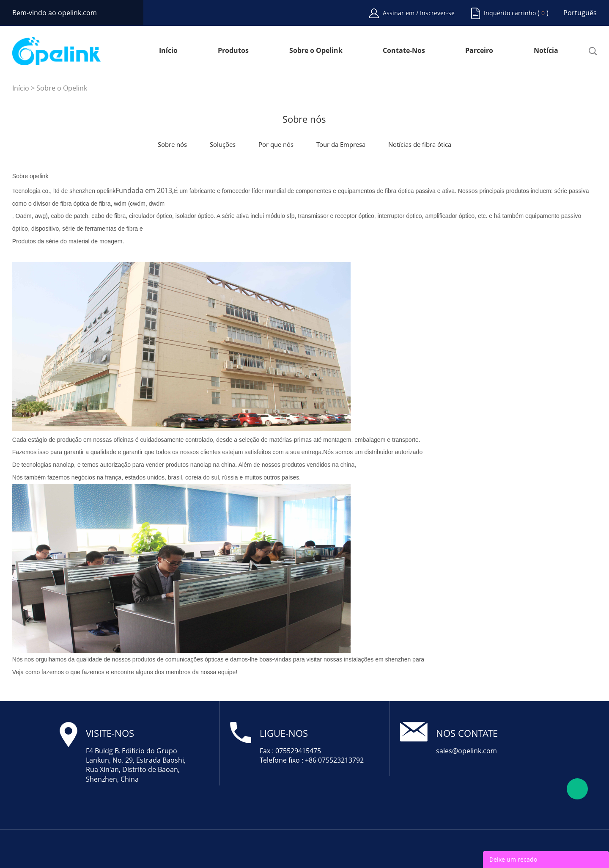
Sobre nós (172, 144)
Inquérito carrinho (510, 13)
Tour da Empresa (341, 144)
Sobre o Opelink (316, 51)
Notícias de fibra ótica (420, 144)
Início (168, 51)
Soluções (223, 144)
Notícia (546, 51)
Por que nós (276, 144)
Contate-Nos (404, 51)
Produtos (233, 51)
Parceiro (479, 51)
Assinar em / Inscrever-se (419, 13)
